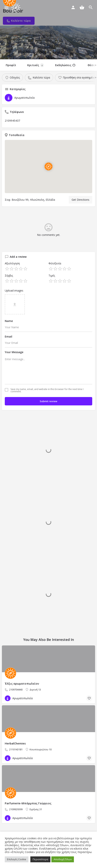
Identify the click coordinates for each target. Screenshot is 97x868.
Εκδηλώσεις (65, 65)
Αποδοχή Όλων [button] (63, 859)
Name (9, 321)
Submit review (48, 401)
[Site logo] (16, 8)
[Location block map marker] (48, 166)
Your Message (14, 352)
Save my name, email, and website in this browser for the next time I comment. (47, 390)
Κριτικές (36, 65)
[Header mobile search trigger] (91, 7)
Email (8, 336)
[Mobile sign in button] (73, 7)
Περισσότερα (40, 859)
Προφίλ (11, 65)
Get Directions (80, 200)
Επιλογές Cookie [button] (17, 859)
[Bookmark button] (89, 698)
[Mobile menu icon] (6, 8)
